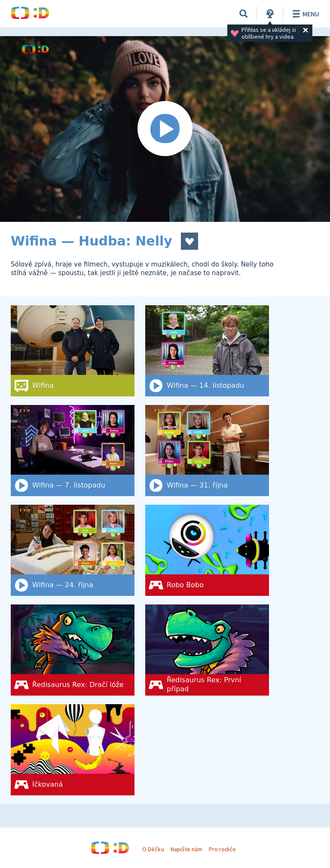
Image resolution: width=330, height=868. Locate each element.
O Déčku (153, 849)
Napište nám (186, 849)
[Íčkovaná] (73, 750)
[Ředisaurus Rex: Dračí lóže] (73, 650)
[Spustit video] (165, 129)
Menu (304, 14)
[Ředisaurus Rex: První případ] (207, 650)
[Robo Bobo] (207, 550)
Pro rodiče (222, 849)
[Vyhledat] (244, 14)
